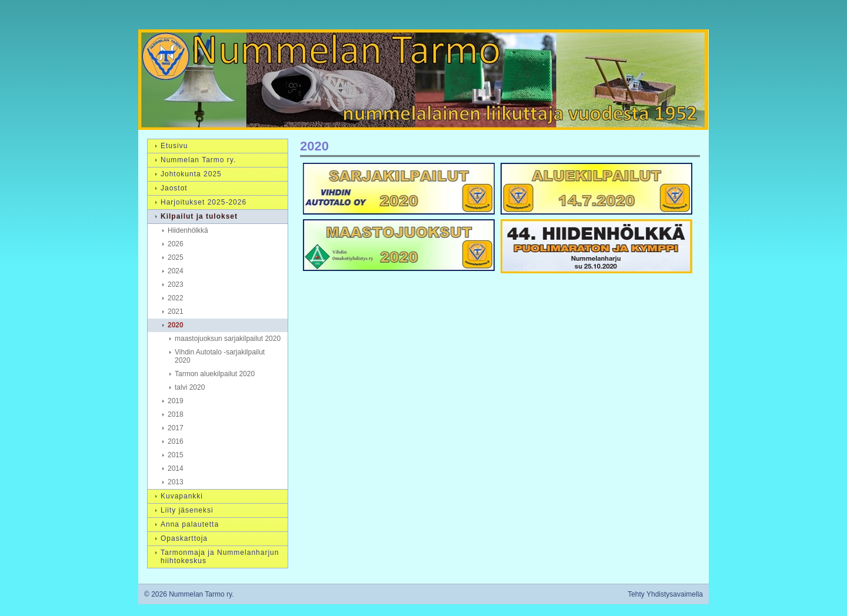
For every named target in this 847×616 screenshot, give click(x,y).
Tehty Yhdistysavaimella (665, 594)
